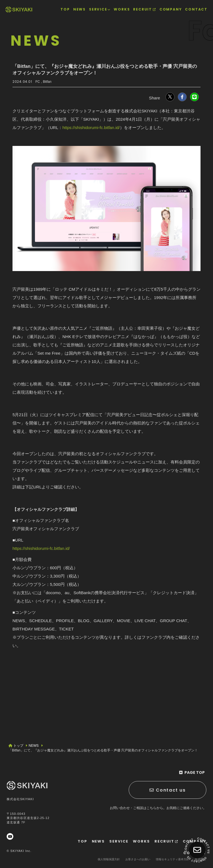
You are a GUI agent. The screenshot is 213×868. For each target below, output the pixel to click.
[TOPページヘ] (19, 10)
